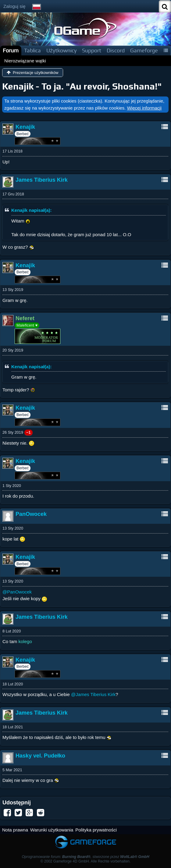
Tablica (32, 50)
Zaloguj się (14, 6)
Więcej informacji (144, 108)
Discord (116, 50)
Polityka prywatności (96, 830)
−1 (28, 432)
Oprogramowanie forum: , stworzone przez (85, 857)
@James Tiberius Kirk (93, 694)
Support (92, 50)
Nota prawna (15, 830)
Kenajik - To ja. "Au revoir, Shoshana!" (82, 86)
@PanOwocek (17, 592)
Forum (11, 50)
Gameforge (144, 50)
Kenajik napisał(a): (32, 210)
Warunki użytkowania (52, 830)
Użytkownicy (61, 50)
